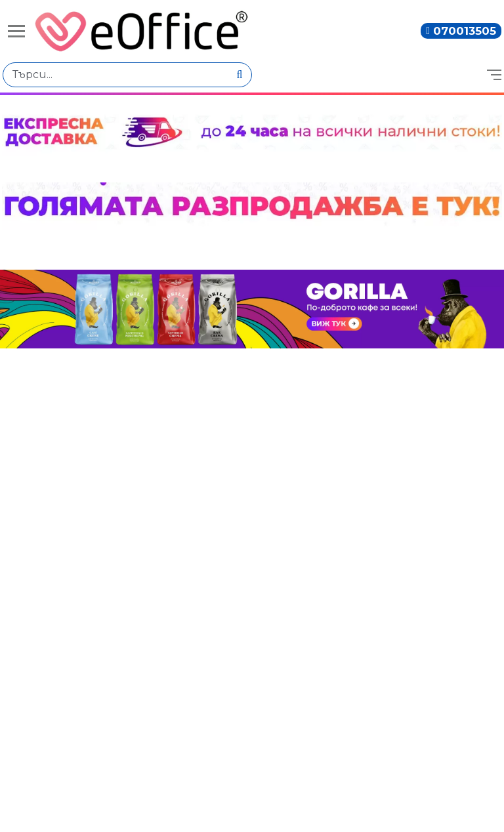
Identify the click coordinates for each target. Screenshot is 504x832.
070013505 (465, 31)
